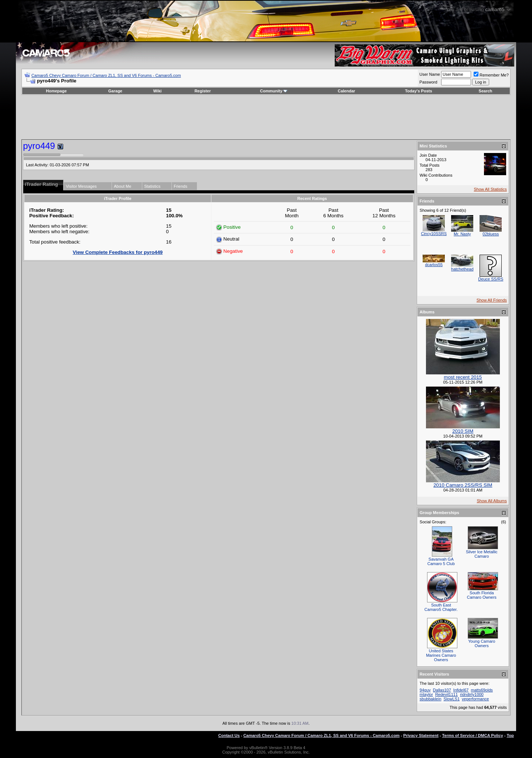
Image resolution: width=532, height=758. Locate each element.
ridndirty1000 (472, 694)
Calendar (346, 91)
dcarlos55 (434, 265)
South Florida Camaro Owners (482, 595)
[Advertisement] (266, 117)
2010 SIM (463, 431)
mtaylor (426, 694)
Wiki (158, 91)
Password (428, 82)
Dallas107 (442, 690)
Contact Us (229, 735)
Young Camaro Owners (482, 643)
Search (486, 91)
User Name (430, 74)
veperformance (475, 699)
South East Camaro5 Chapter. (441, 607)
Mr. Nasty (462, 234)
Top (510, 735)
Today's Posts (418, 91)
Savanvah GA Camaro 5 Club (441, 561)
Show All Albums (492, 501)
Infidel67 (461, 690)
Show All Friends (492, 300)
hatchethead (462, 269)
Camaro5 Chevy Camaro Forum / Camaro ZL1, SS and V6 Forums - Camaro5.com (106, 75)
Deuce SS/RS (491, 279)
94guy (425, 690)
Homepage (56, 91)
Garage (115, 91)
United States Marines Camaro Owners (441, 655)
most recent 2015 (463, 377)
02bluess (491, 234)
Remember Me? (491, 75)
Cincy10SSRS (434, 234)
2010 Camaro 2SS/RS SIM (463, 485)
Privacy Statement (421, 735)
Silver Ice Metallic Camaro (482, 554)
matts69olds (482, 690)
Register (202, 91)
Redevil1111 (446, 694)
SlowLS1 (452, 699)
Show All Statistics (490, 189)
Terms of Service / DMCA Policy (473, 735)
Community (274, 91)
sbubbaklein (431, 699)
